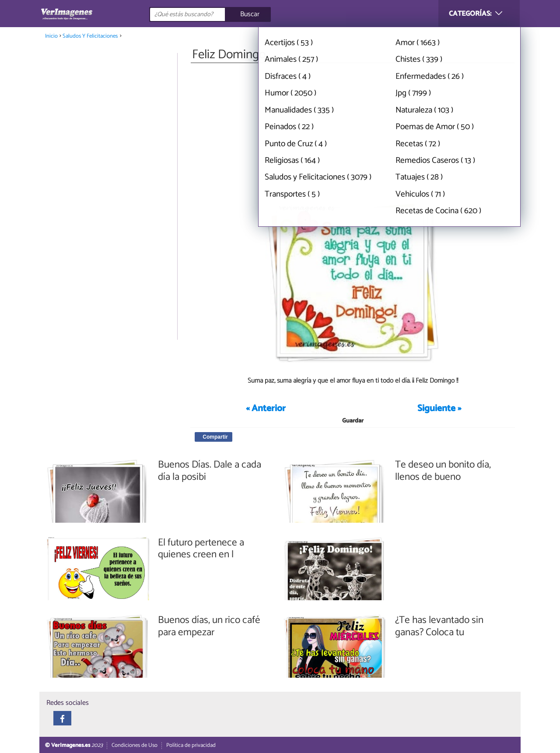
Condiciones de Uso (135, 745)
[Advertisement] (353, 130)
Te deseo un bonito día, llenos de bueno (443, 471)
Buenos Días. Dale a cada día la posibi (210, 471)
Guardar (353, 421)
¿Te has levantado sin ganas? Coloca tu (439, 626)
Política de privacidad (191, 745)
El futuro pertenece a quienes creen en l (201, 549)
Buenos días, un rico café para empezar (209, 626)
